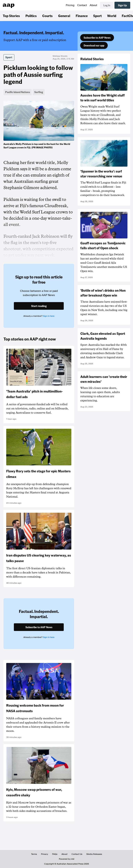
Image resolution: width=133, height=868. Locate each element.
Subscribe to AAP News (97, 38)
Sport (97, 16)
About (93, 5)
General (64, 16)
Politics (31, 16)
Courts (47, 16)
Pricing (70, 5)
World (112, 16)
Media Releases (94, 854)
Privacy (45, 854)
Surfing (39, 92)
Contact (82, 5)
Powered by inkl (67, 859)
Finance (82, 16)
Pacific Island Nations (18, 92)
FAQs (55, 854)
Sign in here (49, 316)
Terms (34, 854)
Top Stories (11, 16)
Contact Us (77, 854)
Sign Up (122, 5)
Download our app (94, 45)
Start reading (39, 306)
